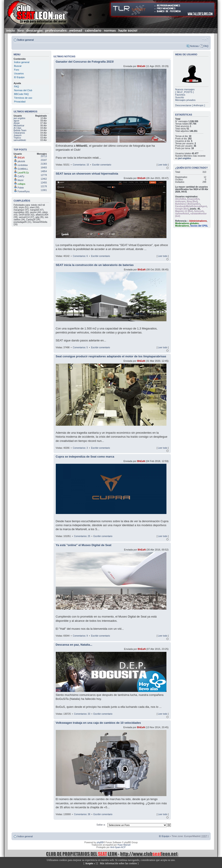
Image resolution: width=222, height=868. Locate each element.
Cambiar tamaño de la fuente (205, 39)
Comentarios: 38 (82, 814)
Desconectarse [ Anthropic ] (190, 105)
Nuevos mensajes (185, 89)
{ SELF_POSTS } (185, 92)
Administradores (198, 221)
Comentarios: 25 (82, 536)
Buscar (18, 66)
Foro (17, 70)
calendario (93, 30)
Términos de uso (23, 98)
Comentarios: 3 (80, 448)
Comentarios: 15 (81, 165)
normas (110, 30)
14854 (44, 171)
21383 (44, 164)
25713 (44, 156)
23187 (44, 160)
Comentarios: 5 (80, 347)
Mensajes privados (185, 100)
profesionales (56, 30)
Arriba (167, 168)
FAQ (206, 46)
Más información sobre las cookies (118, 863)
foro (20, 30)
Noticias (194, 46)
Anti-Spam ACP (118, 847)
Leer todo (163, 165)
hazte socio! (128, 30)
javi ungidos (185, 158)
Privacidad (20, 102)
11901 (44, 190)
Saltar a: (101, 825)
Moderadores (182, 226)
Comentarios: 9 (80, 636)
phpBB (100, 842)
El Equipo (19, 77)
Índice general (26, 40)
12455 (44, 183)
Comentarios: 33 (82, 714)
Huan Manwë (124, 845)
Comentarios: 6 (80, 256)
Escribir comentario (102, 165)
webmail (76, 30)
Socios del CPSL (199, 226)
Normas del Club (23, 90)
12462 (44, 179)
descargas (35, 30)
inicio (11, 30)
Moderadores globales (187, 223)
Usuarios (19, 73)
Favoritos (180, 95)
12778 (44, 175)
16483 (44, 168)
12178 (44, 186)
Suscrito (180, 97)
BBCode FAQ (21, 94)
